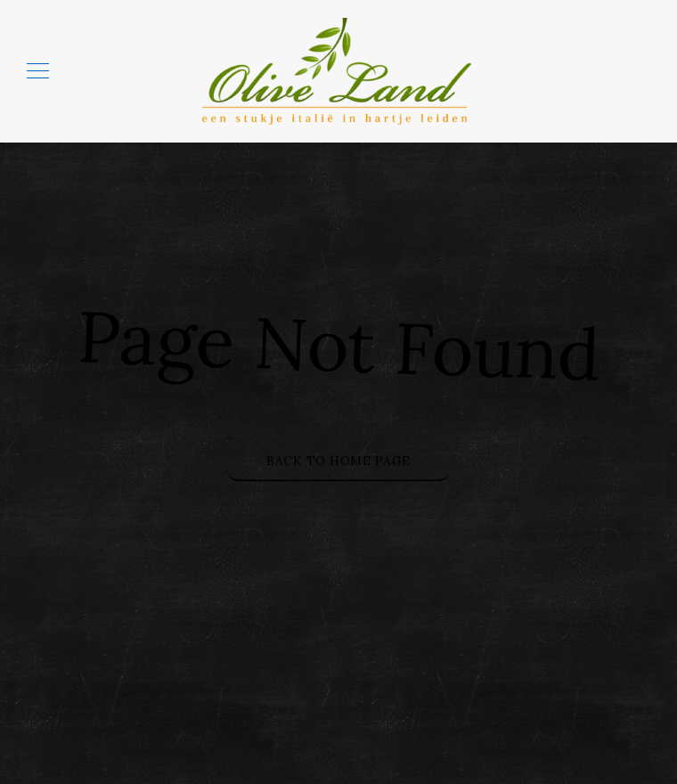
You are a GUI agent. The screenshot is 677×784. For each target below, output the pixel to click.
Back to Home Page (338, 461)
